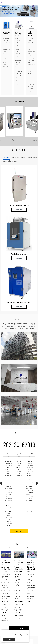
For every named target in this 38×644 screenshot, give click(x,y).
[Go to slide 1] (18, 16)
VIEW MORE (19, 210)
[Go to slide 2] (19, 16)
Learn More (19, 434)
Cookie (9, 632)
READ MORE (12, 564)
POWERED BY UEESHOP (29, 641)
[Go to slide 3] (20, 16)
